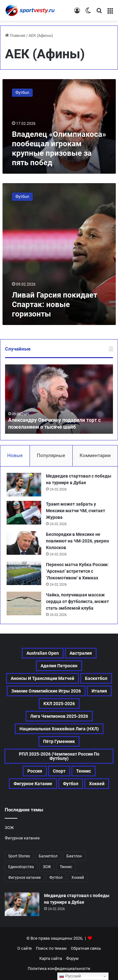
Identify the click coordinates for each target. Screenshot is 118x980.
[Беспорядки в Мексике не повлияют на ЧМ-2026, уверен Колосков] (24, 543)
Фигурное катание (22, 838)
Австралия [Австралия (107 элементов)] (81, 653)
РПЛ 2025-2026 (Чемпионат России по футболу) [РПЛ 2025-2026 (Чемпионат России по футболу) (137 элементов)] (59, 756)
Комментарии (95, 455)
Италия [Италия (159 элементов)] (99, 691)
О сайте (25, 948)
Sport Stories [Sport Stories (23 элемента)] (19, 856)
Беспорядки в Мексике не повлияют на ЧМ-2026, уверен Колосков (77, 541)
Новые (15, 455)
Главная (15, 35)
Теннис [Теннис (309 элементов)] (66, 867)
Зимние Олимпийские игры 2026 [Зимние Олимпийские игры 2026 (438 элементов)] (46, 691)
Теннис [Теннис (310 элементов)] (84, 771)
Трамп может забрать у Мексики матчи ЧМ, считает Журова (76, 511)
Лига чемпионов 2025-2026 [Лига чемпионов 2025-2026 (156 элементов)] (59, 716)
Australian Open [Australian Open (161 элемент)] (43, 653)
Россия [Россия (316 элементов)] (35, 771)
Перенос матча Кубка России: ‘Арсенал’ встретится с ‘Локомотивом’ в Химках (77, 571)
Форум (72, 958)
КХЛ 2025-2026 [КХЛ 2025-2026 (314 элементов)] (59, 704)
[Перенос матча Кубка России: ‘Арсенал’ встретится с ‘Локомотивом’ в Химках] (24, 573)
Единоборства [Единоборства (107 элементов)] (21, 867)
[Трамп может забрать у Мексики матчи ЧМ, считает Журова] (24, 513)
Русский (70, 976)
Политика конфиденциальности (59, 968)
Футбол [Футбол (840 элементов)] (56, 878)
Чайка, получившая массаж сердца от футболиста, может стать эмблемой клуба (77, 601)
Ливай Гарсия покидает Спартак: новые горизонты (55, 304)
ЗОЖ (9, 828)
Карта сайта (51, 958)
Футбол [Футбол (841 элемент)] (71, 784)
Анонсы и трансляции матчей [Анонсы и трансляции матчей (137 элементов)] (42, 678)
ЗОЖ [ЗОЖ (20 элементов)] (47, 867)
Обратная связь (86, 948)
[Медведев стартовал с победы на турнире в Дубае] (24, 485)
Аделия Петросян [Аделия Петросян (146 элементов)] (59, 666)
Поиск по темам (51, 948)
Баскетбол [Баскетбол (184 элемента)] (96, 678)
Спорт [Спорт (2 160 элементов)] (59, 771)
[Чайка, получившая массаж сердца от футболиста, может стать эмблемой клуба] (24, 603)
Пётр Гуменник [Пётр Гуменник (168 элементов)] (59, 741)
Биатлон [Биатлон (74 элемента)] (74, 856)
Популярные (51, 455)
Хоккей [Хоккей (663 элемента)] (97, 784)
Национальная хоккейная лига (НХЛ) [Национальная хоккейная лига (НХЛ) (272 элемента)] (59, 729)
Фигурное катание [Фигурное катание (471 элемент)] (33, 784)
